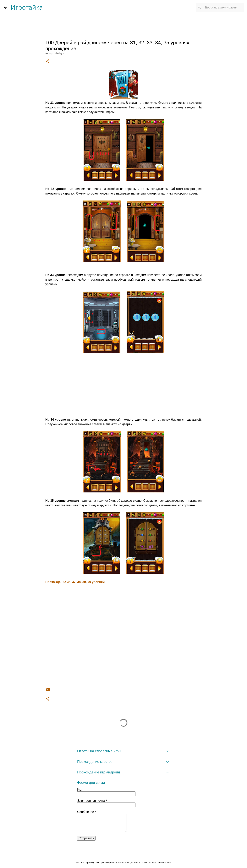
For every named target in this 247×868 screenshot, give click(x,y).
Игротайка (27, 7)
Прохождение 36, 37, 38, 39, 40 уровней (75, 582)
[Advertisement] (123, 386)
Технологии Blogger (124, 855)
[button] (48, 62)
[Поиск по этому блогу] (224, 7)
